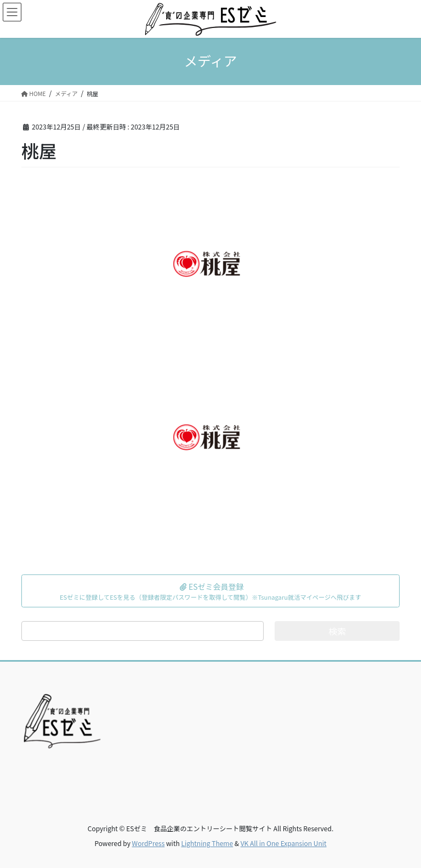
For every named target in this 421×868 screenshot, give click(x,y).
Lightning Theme (207, 843)
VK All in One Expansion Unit (284, 843)
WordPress (149, 843)
